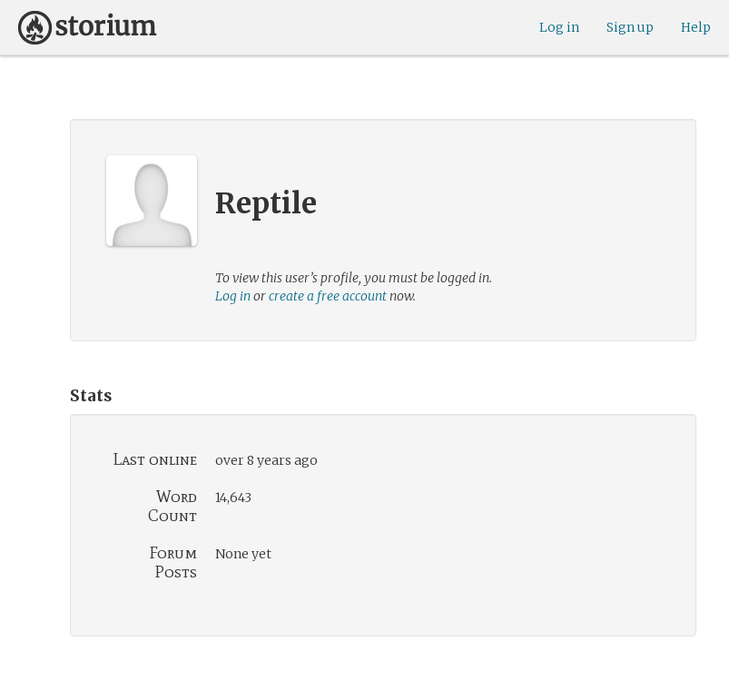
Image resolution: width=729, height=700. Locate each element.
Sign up (630, 27)
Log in (559, 27)
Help (696, 27)
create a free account (328, 296)
